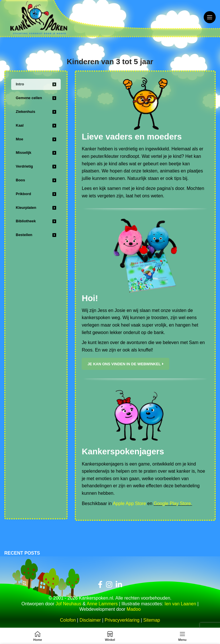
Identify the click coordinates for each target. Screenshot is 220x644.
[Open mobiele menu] (210, 17)
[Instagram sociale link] (109, 585)
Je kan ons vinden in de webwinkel (125, 364)
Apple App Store (129, 504)
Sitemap (152, 621)
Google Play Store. (173, 504)
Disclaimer (90, 621)
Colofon (68, 621)
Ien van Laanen (180, 604)
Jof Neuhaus (68, 604)
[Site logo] (42, 17)
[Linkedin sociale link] (119, 585)
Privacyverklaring (122, 621)
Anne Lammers (102, 604)
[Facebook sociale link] (100, 585)
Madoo (134, 610)
